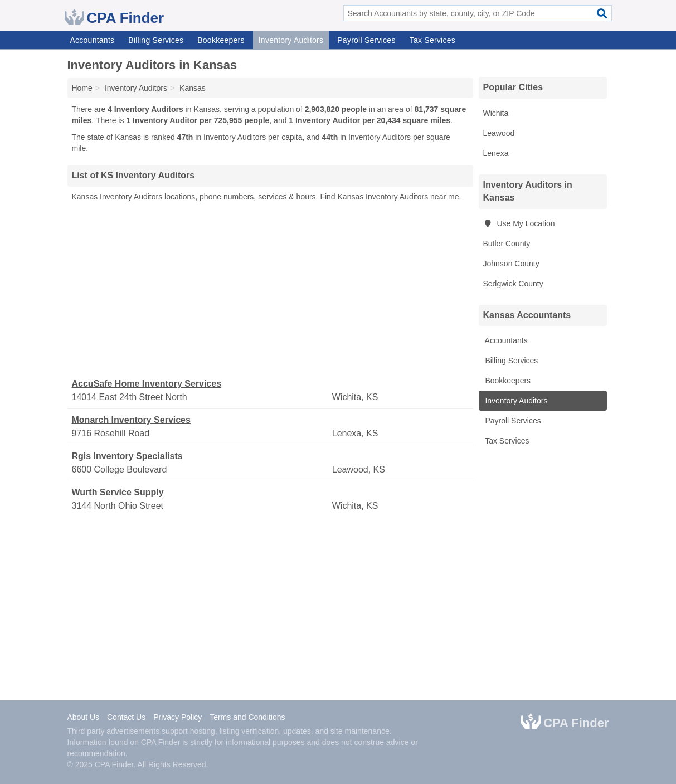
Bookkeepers (221, 40)
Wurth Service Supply (118, 492)
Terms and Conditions (247, 717)
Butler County (507, 244)
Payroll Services (366, 40)
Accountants (93, 40)
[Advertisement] (270, 290)
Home (82, 88)
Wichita (496, 113)
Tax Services (432, 40)
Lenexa (496, 153)
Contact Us (126, 717)
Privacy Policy (177, 717)
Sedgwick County (513, 284)
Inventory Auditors (291, 40)
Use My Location (519, 223)
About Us (84, 717)
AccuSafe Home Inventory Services (147, 384)
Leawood (499, 133)
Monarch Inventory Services (131, 420)
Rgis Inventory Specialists (127, 456)
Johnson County (511, 264)
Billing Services (156, 40)
